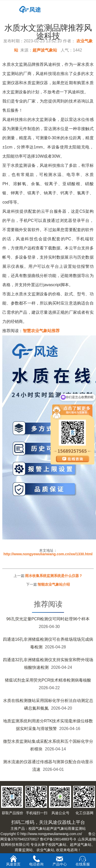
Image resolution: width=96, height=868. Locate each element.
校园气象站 (37, 828)
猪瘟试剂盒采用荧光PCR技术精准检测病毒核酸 (48, 680)
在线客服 (83, 861)
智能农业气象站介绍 (54, 584)
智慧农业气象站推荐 (41, 331)
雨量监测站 (77, 828)
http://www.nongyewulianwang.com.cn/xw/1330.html (48, 554)
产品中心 (60, 861)
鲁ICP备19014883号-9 (58, 839)
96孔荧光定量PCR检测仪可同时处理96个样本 (48, 619)
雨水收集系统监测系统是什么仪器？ (54, 576)
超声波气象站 (45, 50)
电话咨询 (36, 861)
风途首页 (13, 861)
